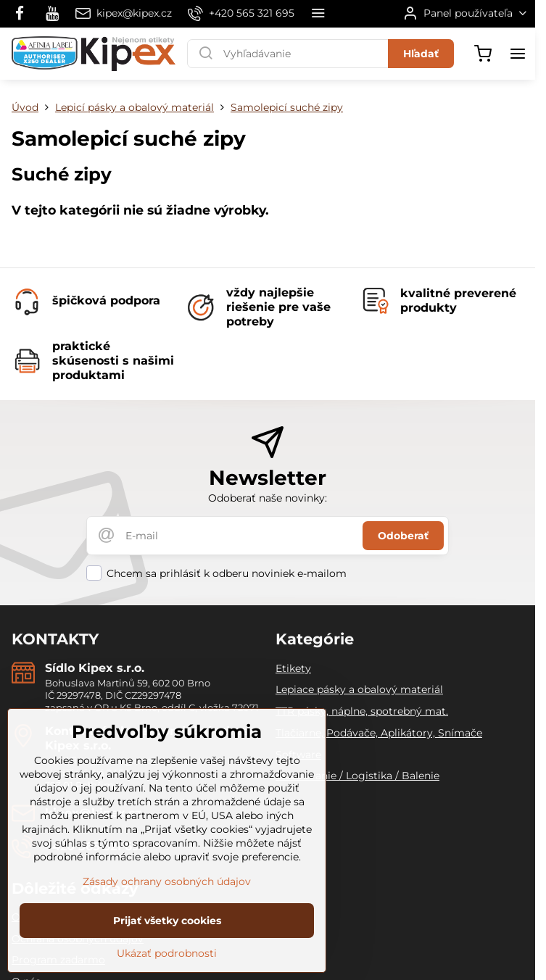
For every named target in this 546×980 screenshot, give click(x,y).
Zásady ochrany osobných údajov (167, 902)
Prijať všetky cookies (167, 941)
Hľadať (421, 54)
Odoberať (403, 536)
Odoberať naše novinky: (268, 498)
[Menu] (518, 54)
